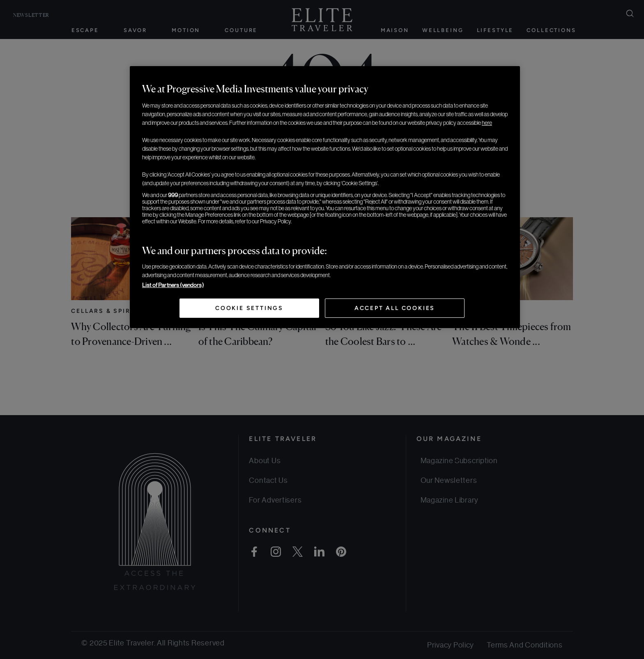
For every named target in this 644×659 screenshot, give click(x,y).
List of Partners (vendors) (173, 285)
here (487, 123)
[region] (325, 197)
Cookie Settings (249, 308)
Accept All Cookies (395, 308)
